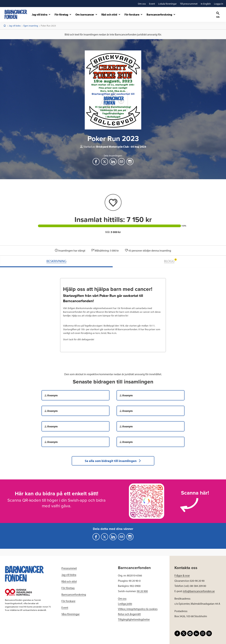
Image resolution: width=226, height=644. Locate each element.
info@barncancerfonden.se (199, 591)
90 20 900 (142, 591)
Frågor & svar (182, 575)
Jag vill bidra (15, 26)
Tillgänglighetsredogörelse (134, 619)
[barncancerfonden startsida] (16, 14)
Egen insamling (31, 26)
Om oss (122, 598)
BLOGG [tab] (170, 261)
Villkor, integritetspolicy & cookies (138, 609)
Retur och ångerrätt (129, 614)
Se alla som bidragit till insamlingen (113, 461)
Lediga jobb (125, 604)
